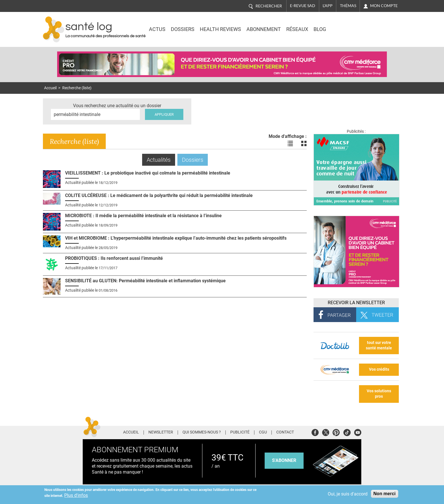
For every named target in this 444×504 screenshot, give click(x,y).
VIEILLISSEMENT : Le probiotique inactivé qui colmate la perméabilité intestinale (148, 173)
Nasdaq (351, 25)
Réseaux (297, 29)
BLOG (320, 29)
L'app (328, 6)
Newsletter (161, 432)
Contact (285, 432)
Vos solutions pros (379, 394)
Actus (157, 29)
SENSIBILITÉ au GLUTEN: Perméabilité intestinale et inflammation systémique (145, 281)
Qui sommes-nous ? (202, 432)
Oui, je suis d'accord (348, 494)
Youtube (358, 432)
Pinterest (336, 432)
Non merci (385, 494)
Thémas (348, 6)
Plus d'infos (76, 495)
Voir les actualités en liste (290, 144)
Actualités (161, 160)
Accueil (50, 88)
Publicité (240, 432)
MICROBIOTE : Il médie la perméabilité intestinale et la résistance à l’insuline (143, 216)
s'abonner (284, 460)
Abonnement (264, 29)
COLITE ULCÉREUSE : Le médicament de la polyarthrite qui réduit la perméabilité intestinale (159, 195)
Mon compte (384, 6)
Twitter (326, 432)
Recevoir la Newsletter (356, 303)
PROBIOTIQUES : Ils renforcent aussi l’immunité (114, 258)
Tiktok (347, 432)
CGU (263, 432)
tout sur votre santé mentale (379, 345)
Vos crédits (379, 369)
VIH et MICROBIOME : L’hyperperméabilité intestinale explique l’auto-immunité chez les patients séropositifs (176, 238)
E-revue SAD (303, 6)
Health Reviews (220, 29)
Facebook (315, 432)
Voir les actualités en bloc (304, 144)
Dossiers (183, 29)
